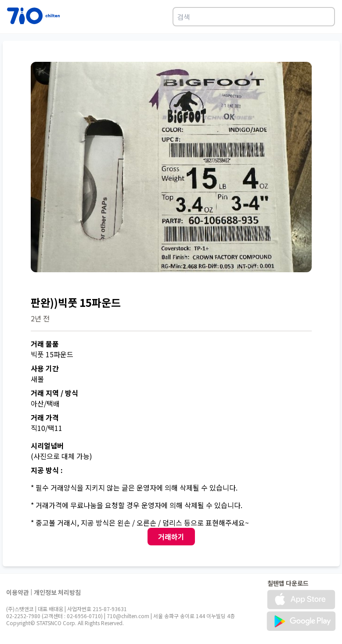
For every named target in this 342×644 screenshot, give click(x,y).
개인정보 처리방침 (57, 592)
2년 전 (40, 318)
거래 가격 (45, 417)
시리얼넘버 (47, 445)
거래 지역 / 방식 (54, 393)
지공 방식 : (47, 470)
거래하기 (171, 537)
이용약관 (18, 592)
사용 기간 (45, 368)
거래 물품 (45, 344)
